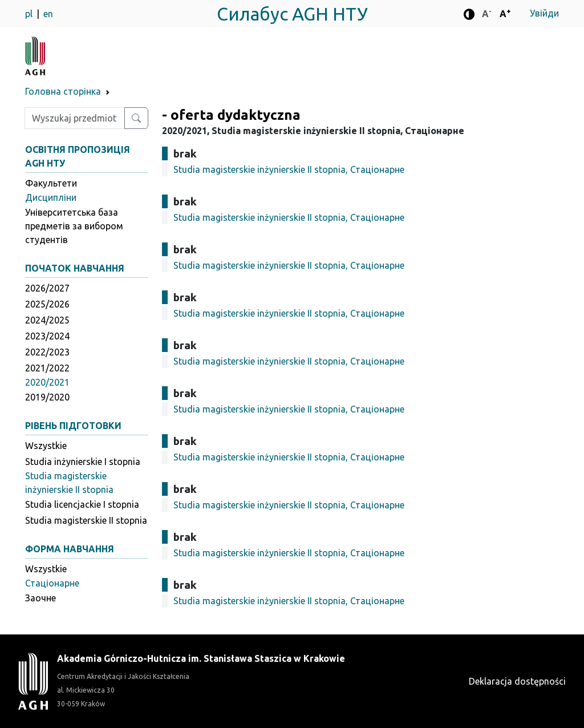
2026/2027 (47, 288)
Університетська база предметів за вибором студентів (74, 226)
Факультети (51, 183)
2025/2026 (47, 304)
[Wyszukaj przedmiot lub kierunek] (136, 118)
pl (30, 14)
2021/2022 (47, 368)
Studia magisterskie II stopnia (86, 520)
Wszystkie (46, 446)
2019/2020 (47, 397)
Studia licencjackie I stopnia (82, 504)
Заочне (40, 598)
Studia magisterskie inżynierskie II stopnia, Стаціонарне (289, 169)
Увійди (544, 13)
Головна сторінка (63, 91)
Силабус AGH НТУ (292, 14)
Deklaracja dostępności (517, 681)
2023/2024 (47, 336)
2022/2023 (47, 352)
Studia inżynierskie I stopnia (83, 462)
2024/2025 (47, 320)
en (48, 14)
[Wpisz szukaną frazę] (75, 118)
